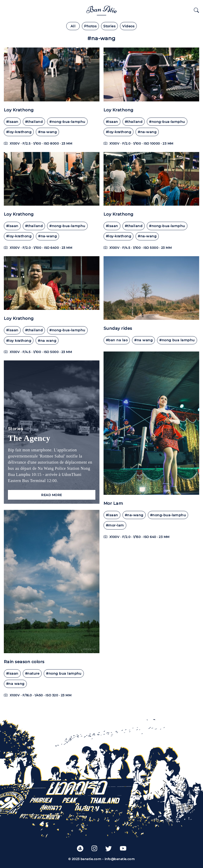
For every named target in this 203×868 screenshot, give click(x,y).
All (73, 26)
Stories (109, 26)
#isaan (12, 122)
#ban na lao (117, 340)
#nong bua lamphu (177, 340)
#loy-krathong (19, 132)
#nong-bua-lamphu (67, 122)
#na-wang (47, 132)
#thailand (34, 122)
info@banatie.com (120, 859)
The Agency (29, 438)
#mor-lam (115, 525)
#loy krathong (19, 341)
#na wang (47, 341)
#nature (32, 673)
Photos (90, 26)
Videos (128, 26)
